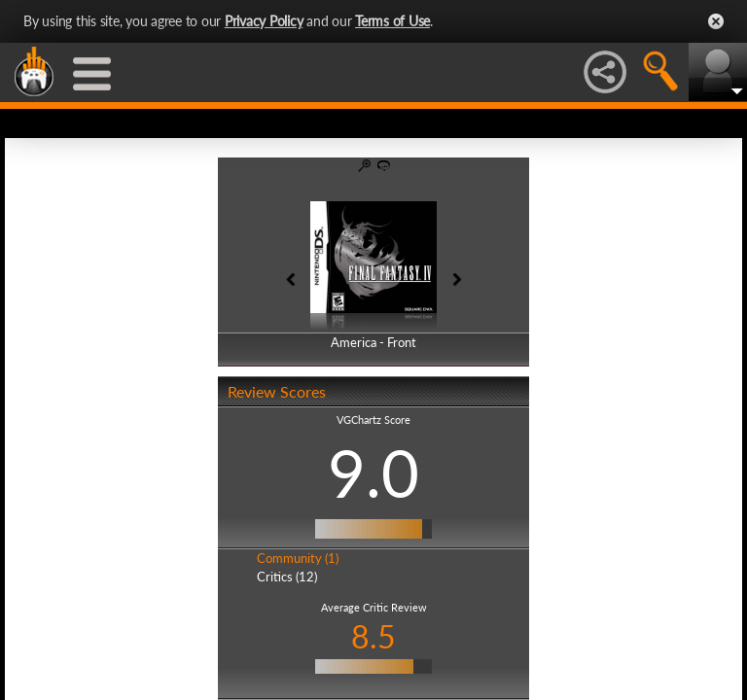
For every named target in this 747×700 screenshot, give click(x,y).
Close (716, 21)
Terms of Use (392, 21)
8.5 (373, 636)
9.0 (373, 472)
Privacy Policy (264, 21)
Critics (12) (287, 577)
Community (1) (298, 558)
